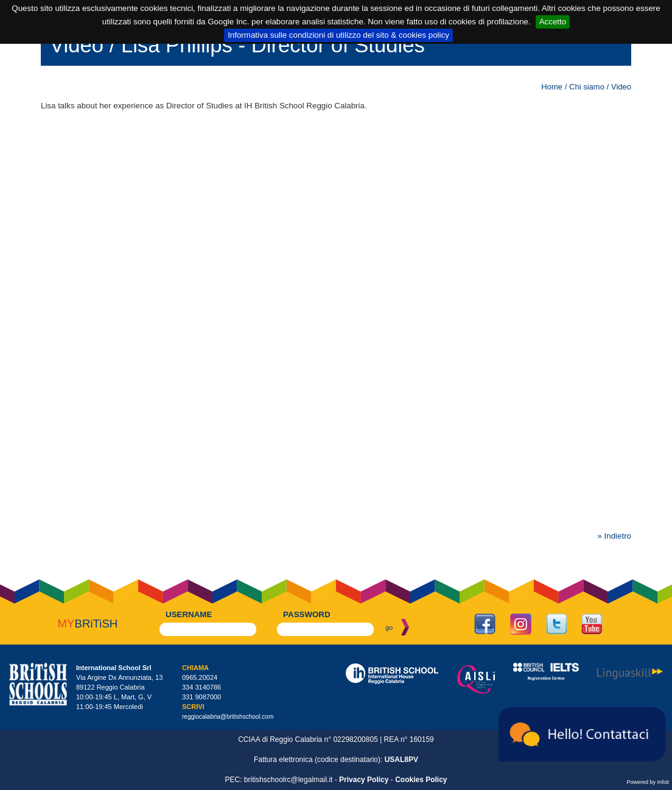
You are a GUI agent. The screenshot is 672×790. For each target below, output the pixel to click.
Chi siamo (587, 87)
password (307, 614)
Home (552, 87)
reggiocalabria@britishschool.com (228, 717)
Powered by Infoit (648, 782)
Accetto (553, 22)
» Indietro (614, 536)
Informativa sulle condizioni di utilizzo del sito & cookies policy (338, 35)
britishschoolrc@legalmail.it (289, 780)
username (189, 614)
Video (621, 87)
